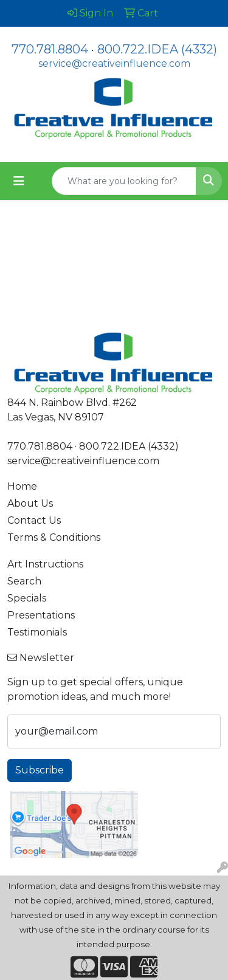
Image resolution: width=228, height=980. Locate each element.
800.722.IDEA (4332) (157, 49)
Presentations (41, 615)
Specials (27, 598)
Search (24, 581)
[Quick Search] (124, 181)
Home (22, 486)
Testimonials (37, 632)
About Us (30, 503)
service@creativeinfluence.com (114, 63)
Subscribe (40, 770)
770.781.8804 (50, 49)
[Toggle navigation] (19, 181)
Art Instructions (45, 564)
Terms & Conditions (54, 537)
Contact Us (34, 520)
